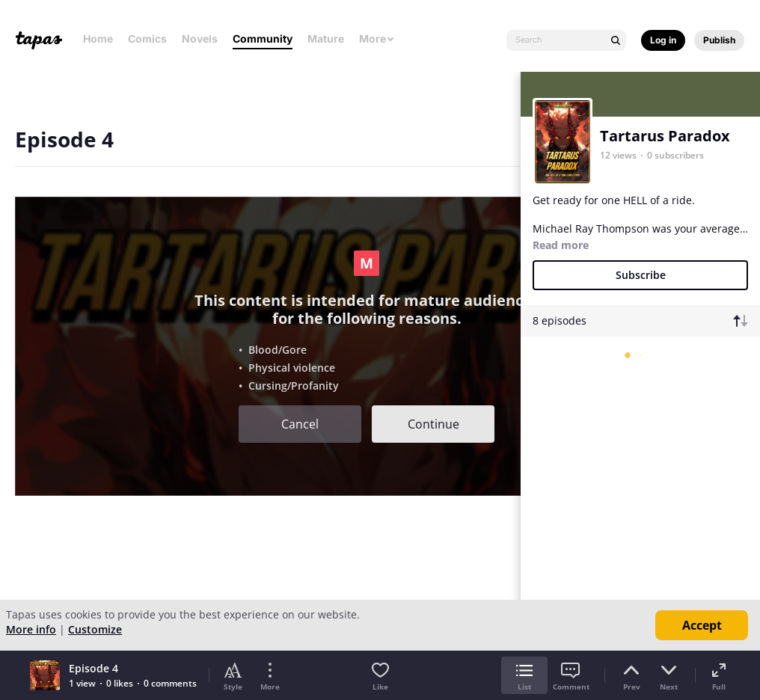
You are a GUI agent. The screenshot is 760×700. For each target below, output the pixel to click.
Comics (147, 39)
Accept (702, 625)
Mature (326, 39)
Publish (719, 40)
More (377, 39)
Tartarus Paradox (665, 136)
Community (263, 39)
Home (98, 39)
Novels (200, 39)
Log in (663, 40)
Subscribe (641, 275)
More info (31, 629)
